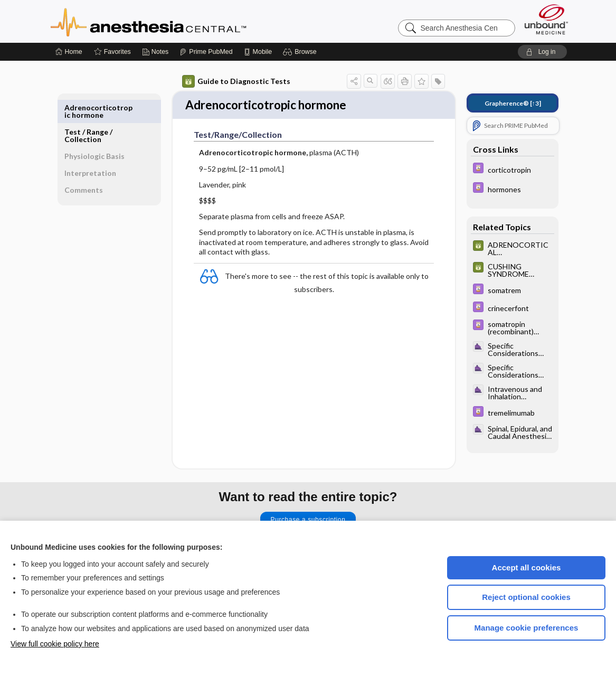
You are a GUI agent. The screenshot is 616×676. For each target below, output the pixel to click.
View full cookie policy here (55, 644)
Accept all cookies (527, 567)
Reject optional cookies (526, 597)
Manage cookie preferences (527, 628)
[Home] (69, 52)
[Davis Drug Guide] (513, 169)
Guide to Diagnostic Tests (236, 81)
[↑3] (513, 103)
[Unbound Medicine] (546, 19)
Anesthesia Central (182, 21)
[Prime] (206, 52)
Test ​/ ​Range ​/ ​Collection (89, 111)
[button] (301, 52)
